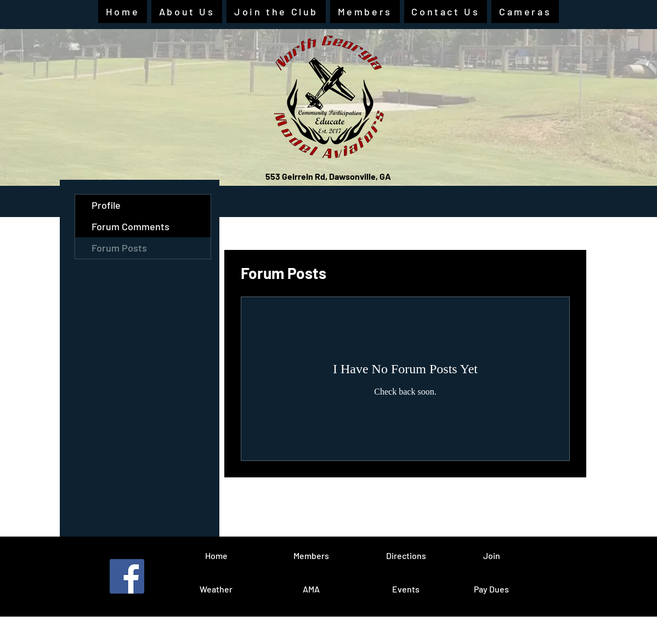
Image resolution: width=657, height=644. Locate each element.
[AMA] (311, 589)
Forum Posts (119, 248)
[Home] (216, 556)
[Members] (311, 556)
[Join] (491, 556)
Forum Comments (131, 226)
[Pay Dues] (491, 589)
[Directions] (406, 556)
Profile (106, 205)
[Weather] (216, 589)
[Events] (406, 589)
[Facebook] (127, 576)
